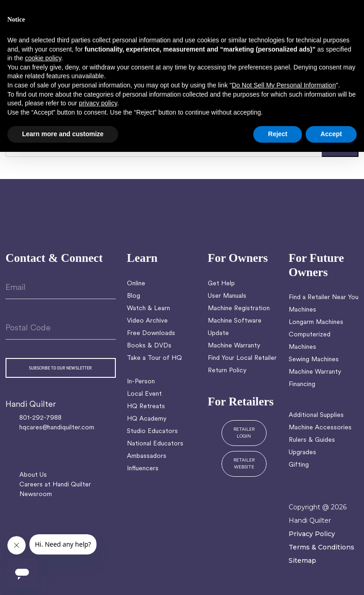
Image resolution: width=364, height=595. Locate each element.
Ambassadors (147, 456)
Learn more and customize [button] (63, 134)
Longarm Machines (316, 322)
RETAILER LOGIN (244, 433)
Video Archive (147, 321)
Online (136, 284)
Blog (134, 296)
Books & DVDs (149, 346)
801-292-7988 (40, 418)
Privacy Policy (312, 534)
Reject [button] (278, 134)
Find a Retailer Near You (324, 297)
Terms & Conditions (321, 547)
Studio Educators (152, 431)
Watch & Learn (148, 309)
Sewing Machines (314, 360)
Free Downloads (151, 333)
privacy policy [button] (98, 103)
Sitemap (302, 560)
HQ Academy (147, 419)
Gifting (299, 465)
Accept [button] (331, 134)
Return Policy (227, 371)
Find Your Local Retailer (242, 358)
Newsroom (36, 494)
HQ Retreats (146, 407)
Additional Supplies (316, 415)
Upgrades (302, 453)
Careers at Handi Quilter (55, 485)
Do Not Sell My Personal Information (284, 85)
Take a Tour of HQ (154, 358)
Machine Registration (239, 309)
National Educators (155, 444)
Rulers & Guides (312, 440)
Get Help (221, 284)
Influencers (143, 469)
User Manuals (227, 296)
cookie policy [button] (43, 58)
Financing (302, 384)
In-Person (141, 382)
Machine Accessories (320, 428)
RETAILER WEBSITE (244, 464)
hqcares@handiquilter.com (57, 428)
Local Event (144, 394)
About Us (33, 475)
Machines (302, 310)
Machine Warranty (234, 346)
